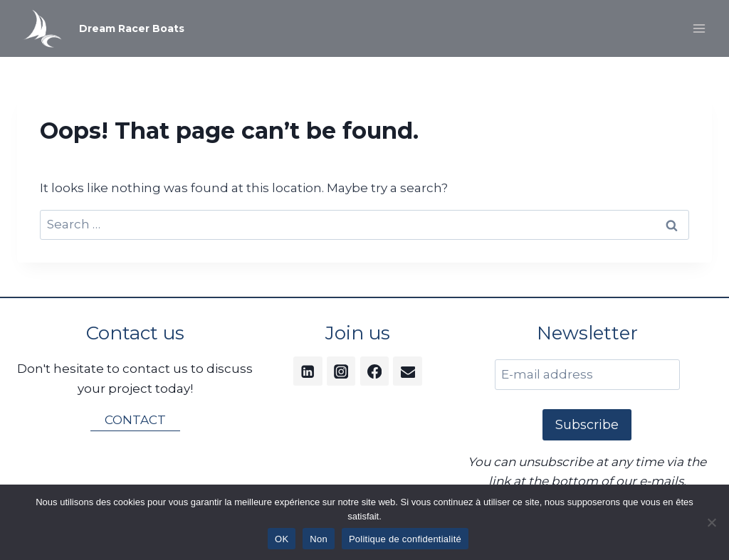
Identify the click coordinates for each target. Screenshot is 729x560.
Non (319, 539)
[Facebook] (375, 371)
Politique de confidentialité (405, 539)
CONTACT (135, 420)
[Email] (408, 371)
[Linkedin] (308, 371)
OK (282, 539)
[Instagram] (341, 371)
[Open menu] (699, 28)
